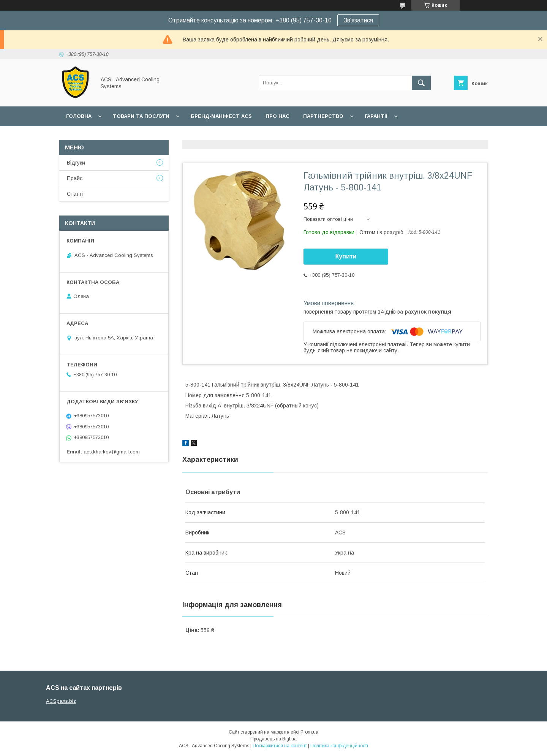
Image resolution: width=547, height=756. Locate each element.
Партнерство (323, 116)
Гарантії (376, 116)
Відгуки (76, 163)
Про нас (277, 116)
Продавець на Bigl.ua (273, 739)
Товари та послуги (141, 116)
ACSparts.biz (61, 701)
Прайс (75, 178)
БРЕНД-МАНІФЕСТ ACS (221, 116)
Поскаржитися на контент (280, 746)
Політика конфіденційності (339, 746)
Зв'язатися (358, 20)
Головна (79, 116)
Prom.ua (309, 732)
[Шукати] (421, 83)
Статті (75, 194)
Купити (346, 256)
